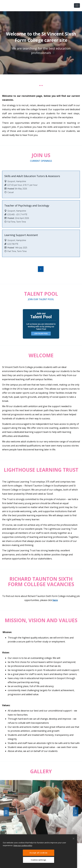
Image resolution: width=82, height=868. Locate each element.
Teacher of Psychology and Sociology (27, 206)
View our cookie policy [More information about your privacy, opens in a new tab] (23, 845)
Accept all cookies (39, 853)
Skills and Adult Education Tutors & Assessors (32, 176)
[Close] (74, 839)
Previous (6, 812)
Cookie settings (39, 860)
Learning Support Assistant (21, 235)
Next (76, 812)
